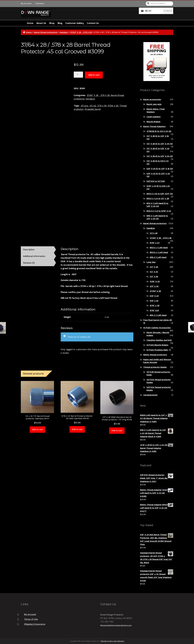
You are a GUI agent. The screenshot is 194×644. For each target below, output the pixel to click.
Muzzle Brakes (153, 122)
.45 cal (93, 106)
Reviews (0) (29, 263)
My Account (26, 4)
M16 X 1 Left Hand (158, 257)
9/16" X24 (154, 310)
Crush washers (154, 117)
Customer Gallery (75, 23)
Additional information (34, 256)
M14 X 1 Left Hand (158, 315)
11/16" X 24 (155, 281)
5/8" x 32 (154, 301)
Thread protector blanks (155, 367)
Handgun (64, 32)
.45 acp (84, 106)
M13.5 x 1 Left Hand (159, 248)
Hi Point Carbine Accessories (157, 328)
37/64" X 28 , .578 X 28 (81, 32)
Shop (52, 23)
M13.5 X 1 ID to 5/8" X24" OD (160, 194)
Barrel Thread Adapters (154, 126)
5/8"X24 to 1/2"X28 (156, 181)
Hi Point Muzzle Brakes (157, 345)
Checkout (39, 4)
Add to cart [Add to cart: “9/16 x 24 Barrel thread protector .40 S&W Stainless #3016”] (77, 429)
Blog (60, 23)
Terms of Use (31, 619)
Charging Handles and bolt (159, 340)
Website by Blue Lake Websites (112, 641)
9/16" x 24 (155, 243)
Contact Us (93, 23)
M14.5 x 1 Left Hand (159, 252)
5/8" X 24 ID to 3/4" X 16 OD (160, 169)
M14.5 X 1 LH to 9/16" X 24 (159, 211)
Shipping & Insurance (35, 624)
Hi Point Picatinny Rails (157, 350)
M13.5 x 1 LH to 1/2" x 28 (158, 199)
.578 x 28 (102, 106)
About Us (41, 23)
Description (29, 250)
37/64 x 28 (113, 106)
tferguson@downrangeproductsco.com (116, 625)
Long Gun (151, 262)
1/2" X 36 (154, 277)
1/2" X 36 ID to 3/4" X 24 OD (160, 156)
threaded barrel (93, 109)
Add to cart (94, 75)
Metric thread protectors (155, 355)
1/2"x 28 (154, 233)
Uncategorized (150, 395)
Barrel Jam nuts (154, 104)
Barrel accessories (152, 99)
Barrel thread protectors (46, 32)
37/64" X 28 (155, 291)
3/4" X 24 (154, 286)
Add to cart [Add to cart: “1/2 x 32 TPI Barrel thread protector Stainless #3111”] (37, 430)
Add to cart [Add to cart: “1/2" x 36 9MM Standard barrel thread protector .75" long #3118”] (117, 431)
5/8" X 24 (154, 296)
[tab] (37, 250)
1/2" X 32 (154, 272)
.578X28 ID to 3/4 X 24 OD (159, 131)
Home (30, 23)
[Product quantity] (78, 75)
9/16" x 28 (155, 306)
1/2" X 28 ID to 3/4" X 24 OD (160, 144)
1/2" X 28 (154, 267)
